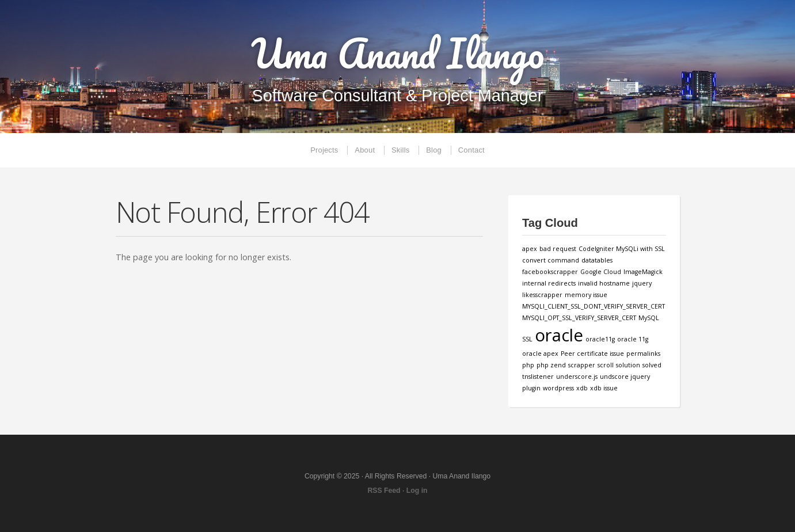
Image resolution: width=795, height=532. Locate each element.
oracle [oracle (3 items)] (559, 335)
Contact (471, 150)
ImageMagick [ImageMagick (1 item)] (643, 272)
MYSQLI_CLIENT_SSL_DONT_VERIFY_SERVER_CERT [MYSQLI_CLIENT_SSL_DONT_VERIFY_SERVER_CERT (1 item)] (594, 306)
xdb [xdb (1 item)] (582, 388)
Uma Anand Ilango (397, 53)
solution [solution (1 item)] (628, 365)
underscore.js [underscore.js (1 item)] (577, 377)
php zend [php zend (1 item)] (551, 365)
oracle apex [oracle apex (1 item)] (540, 354)
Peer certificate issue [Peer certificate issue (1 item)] (592, 354)
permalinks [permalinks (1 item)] (643, 354)
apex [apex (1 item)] (530, 249)
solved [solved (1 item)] (652, 365)
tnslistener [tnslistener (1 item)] (538, 377)
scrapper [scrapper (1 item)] (582, 365)
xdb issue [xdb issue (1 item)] (604, 388)
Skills (400, 150)
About (365, 150)
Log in (417, 491)
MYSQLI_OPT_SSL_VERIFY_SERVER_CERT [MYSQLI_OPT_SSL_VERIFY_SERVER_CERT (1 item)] (579, 318)
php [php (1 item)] (528, 365)
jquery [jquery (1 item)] (642, 283)
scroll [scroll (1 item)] (606, 365)
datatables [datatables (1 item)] (597, 260)
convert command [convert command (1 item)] (551, 260)
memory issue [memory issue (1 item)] (586, 295)
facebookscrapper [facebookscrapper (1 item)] (550, 272)
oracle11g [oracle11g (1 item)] (600, 339)
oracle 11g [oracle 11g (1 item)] (633, 339)
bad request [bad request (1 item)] (558, 249)
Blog (434, 150)
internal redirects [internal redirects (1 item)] (549, 283)
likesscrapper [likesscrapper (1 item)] (542, 295)
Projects (324, 150)
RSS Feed (384, 491)
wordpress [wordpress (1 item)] (558, 388)
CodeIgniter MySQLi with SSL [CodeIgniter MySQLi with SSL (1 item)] (622, 249)
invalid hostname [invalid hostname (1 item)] (604, 283)
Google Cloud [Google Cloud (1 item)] (601, 272)
